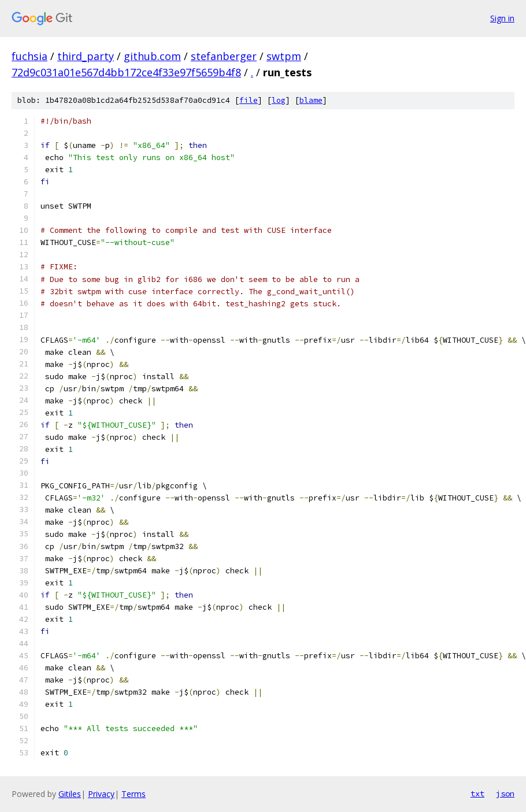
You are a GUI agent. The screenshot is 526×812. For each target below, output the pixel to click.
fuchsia (29, 56)
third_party (86, 56)
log (279, 100)
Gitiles (70, 794)
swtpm (284, 56)
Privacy (101, 794)
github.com (152, 56)
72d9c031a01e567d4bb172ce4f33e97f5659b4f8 (126, 72)
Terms (134, 794)
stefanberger (224, 56)
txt (477, 794)
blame (311, 100)
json (505, 794)
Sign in (502, 18)
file (249, 100)
